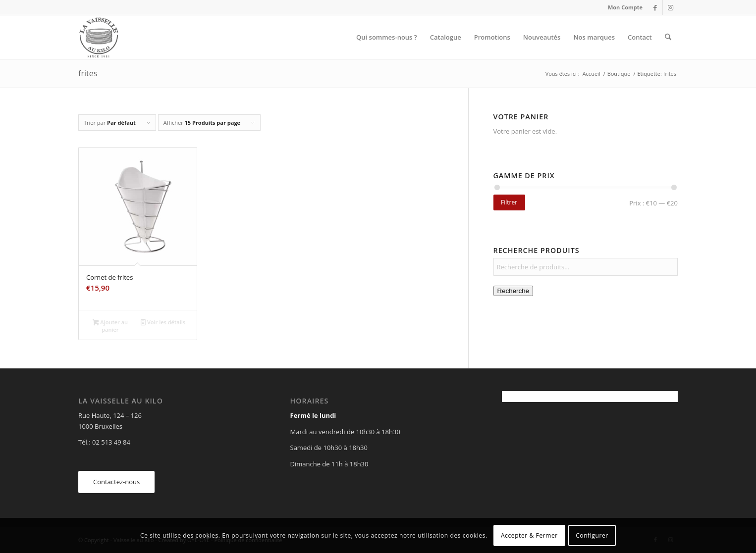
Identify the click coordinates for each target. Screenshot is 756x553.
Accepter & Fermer (529, 535)
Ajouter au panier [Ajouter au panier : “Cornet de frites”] (110, 326)
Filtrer (509, 202)
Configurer (592, 535)
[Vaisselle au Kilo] (99, 37)
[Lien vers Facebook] (655, 7)
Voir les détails (163, 323)
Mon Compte (625, 7)
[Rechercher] (668, 37)
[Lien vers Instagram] (670, 7)
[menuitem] (623, 7)
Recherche (513, 291)
